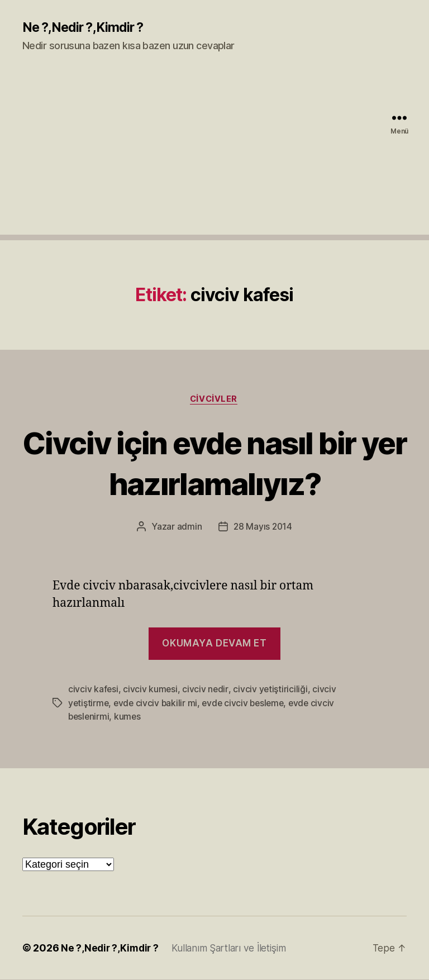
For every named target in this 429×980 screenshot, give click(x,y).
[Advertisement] (214, 157)
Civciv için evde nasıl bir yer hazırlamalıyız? (215, 463)
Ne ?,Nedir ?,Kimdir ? (85, 28)
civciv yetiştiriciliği (271, 691)
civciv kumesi (151, 691)
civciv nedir (206, 691)
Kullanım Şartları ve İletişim (233, 948)
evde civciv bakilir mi (157, 704)
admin (189, 528)
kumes (129, 717)
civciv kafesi (94, 691)
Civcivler (215, 400)
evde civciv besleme (247, 704)
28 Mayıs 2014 (263, 528)
